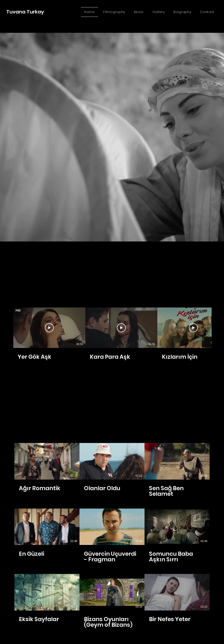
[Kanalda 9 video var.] (112, 536)
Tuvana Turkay (25, 12)
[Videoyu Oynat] (49, 328)
